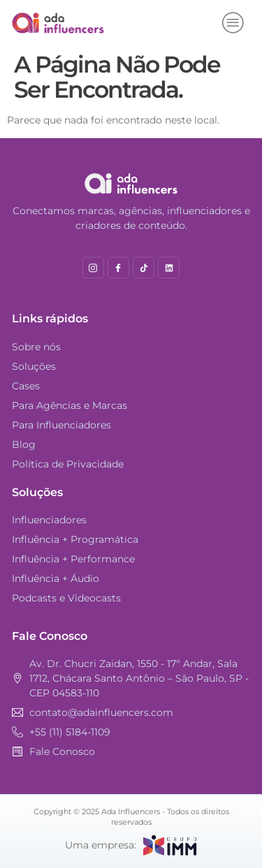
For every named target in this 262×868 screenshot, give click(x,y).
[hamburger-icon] (233, 23)
